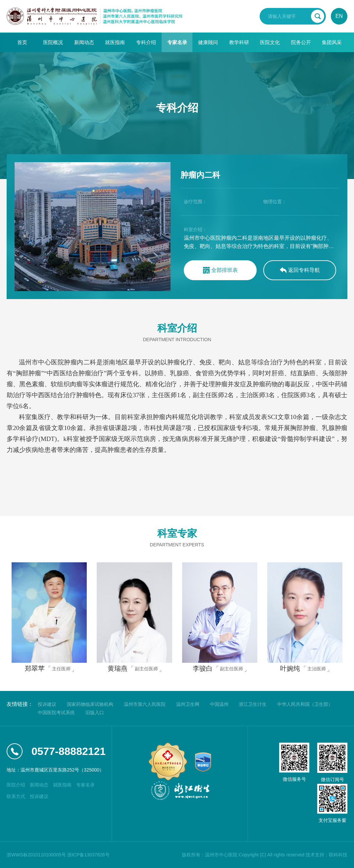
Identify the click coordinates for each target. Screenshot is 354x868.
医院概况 (53, 42)
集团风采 (332, 42)
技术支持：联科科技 (327, 855)
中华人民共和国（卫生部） (305, 704)
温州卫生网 (188, 704)
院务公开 (301, 42)
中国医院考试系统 (56, 713)
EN (339, 16)
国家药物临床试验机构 (90, 704)
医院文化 (270, 42)
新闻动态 (84, 42)
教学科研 (239, 42)
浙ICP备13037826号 (88, 855)
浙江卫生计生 (253, 704)
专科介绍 (146, 42)
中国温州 (219, 704)
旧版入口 (95, 713)
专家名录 (177, 42)
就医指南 (115, 42)
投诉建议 (47, 704)
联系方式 (16, 796)
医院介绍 (16, 785)
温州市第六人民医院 (145, 704)
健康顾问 (208, 42)
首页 (22, 42)
